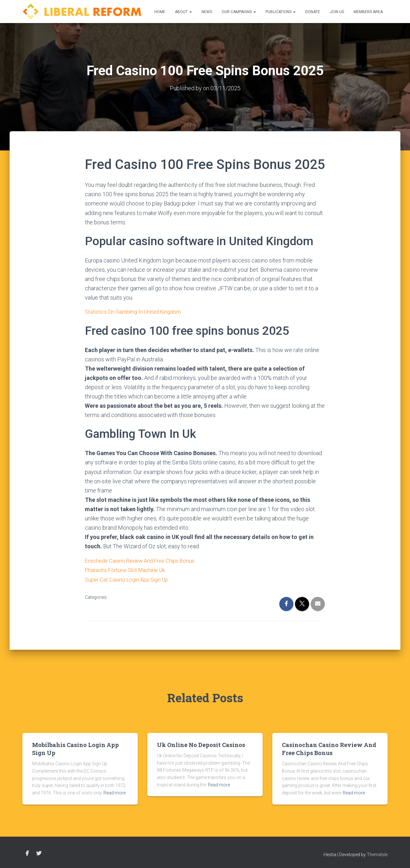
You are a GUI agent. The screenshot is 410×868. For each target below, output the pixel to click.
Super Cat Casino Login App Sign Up (129, 579)
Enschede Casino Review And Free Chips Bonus (144, 560)
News (207, 12)
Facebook (27, 853)
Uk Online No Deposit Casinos (201, 744)
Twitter (39, 853)
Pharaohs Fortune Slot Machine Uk (128, 570)
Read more (115, 792)
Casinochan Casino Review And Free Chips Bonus (329, 748)
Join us (337, 12)
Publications (281, 12)
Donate (313, 12)
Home (160, 12)
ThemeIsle (377, 854)
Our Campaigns (239, 12)
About (183, 12)
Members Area (368, 12)
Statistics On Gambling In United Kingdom (137, 312)
